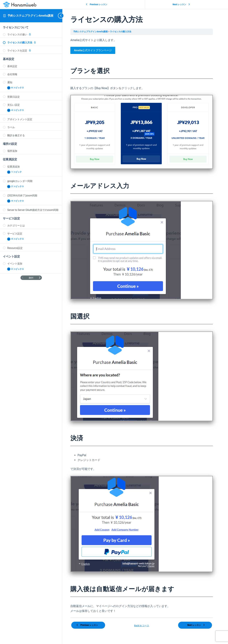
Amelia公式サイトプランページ (99, 50)
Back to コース (145, 622)
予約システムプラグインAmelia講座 (30, 16)
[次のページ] (40, 278)
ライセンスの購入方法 (127, 32)
